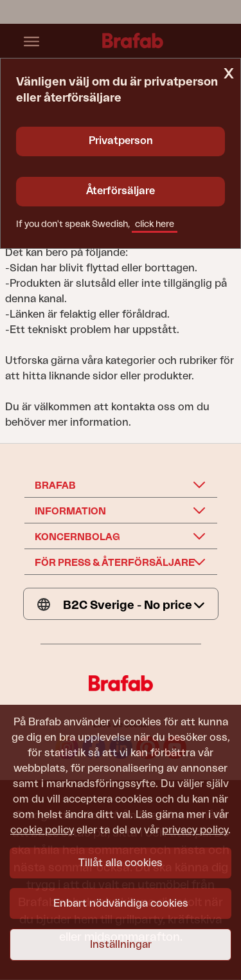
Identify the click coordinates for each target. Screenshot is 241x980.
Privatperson (121, 141)
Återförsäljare (121, 191)
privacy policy (195, 830)
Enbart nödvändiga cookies (121, 903)
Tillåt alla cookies (121, 863)
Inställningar (121, 945)
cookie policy (42, 830)
